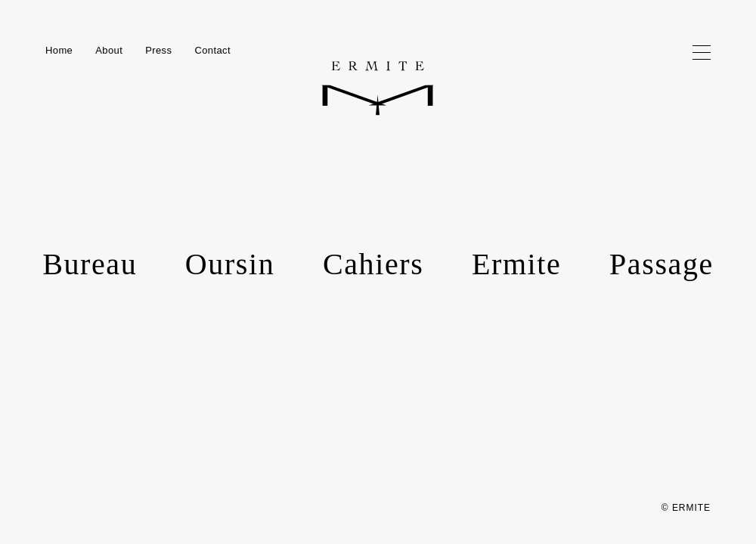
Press (158, 50)
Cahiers (373, 264)
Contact (212, 50)
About (109, 50)
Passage (661, 264)
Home (59, 50)
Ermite (516, 264)
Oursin (230, 264)
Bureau (90, 264)
